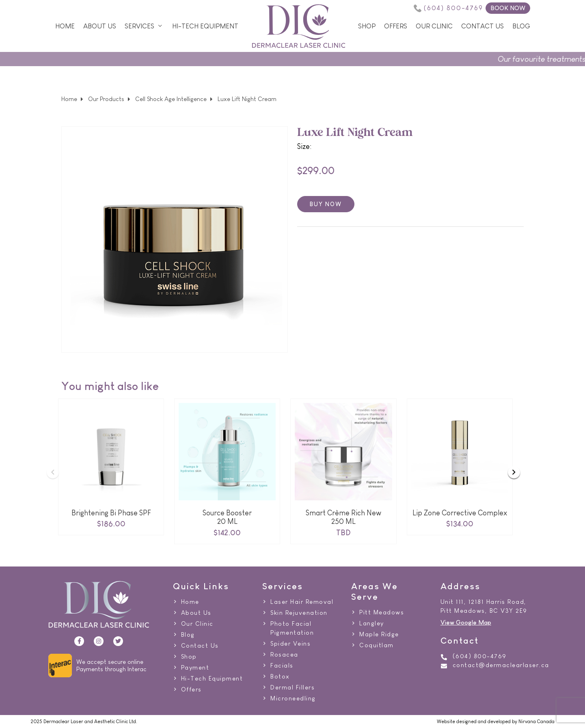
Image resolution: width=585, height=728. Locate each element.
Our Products (106, 99)
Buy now (326, 204)
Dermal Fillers (292, 687)
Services (139, 26)
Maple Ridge (379, 634)
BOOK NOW (508, 8)
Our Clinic (434, 26)
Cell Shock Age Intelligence (171, 99)
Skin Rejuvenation (299, 613)
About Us (100, 26)
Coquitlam (377, 645)
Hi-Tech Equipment (205, 26)
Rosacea (284, 655)
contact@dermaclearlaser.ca (501, 665)
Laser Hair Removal (302, 602)
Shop (367, 26)
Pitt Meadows (382, 612)
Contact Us (482, 26)
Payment (195, 668)
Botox (280, 676)
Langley (372, 623)
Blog (521, 26)
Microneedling (293, 698)
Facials (282, 666)
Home (65, 26)
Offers (396, 26)
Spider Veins (290, 644)
